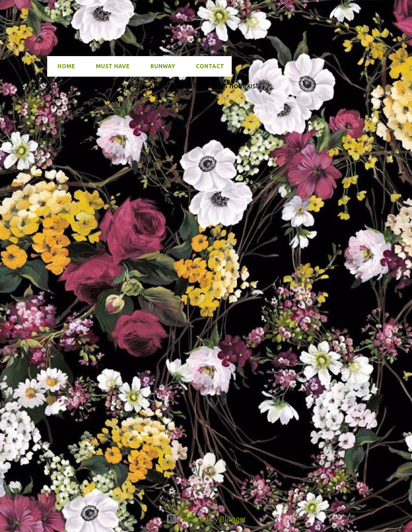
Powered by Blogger (206, 519)
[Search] (359, 30)
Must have (110, 66)
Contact (207, 66)
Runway (160, 66)
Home (64, 66)
